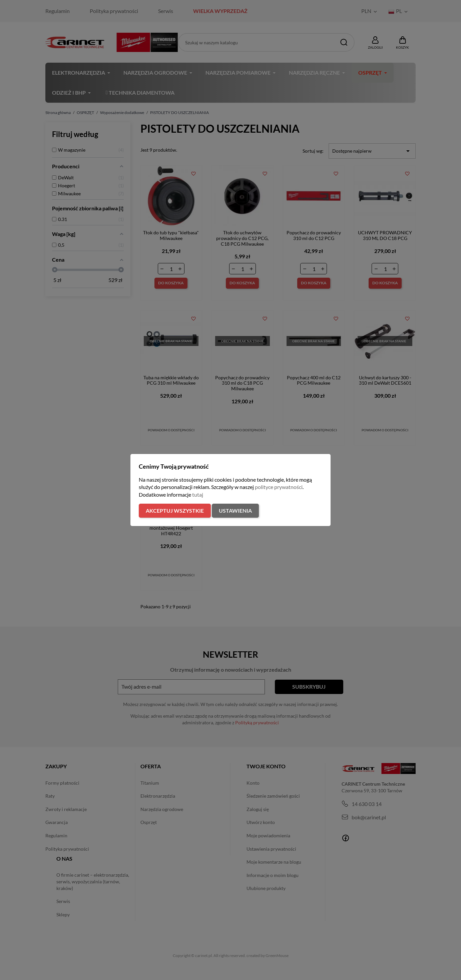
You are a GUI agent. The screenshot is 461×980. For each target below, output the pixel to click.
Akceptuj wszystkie (175, 510)
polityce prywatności (279, 487)
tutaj (198, 494)
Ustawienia (235, 510)
